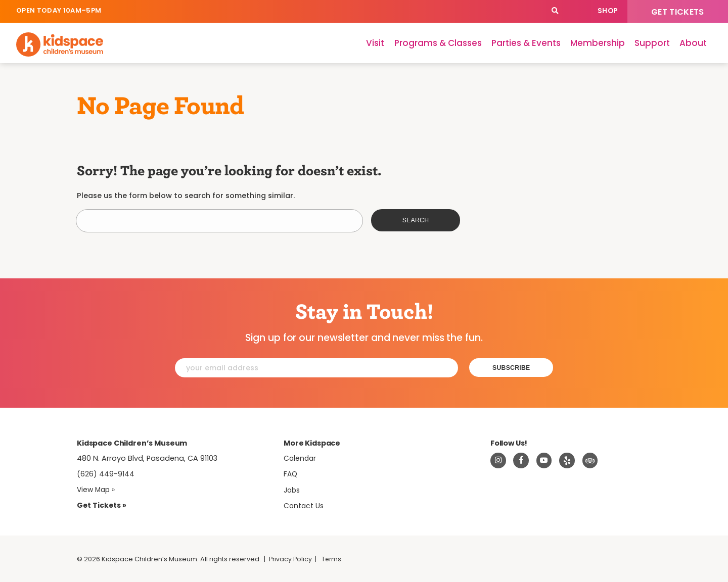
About (693, 43)
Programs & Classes (438, 43)
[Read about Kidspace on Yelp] (567, 461)
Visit (375, 43)
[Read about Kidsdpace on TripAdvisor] (590, 461)
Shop (607, 11)
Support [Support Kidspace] (652, 43)
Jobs (293, 490)
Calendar (577, 11)
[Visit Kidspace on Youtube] (544, 461)
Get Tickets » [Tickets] (102, 505)
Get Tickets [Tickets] (678, 12)
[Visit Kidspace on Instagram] (498, 461)
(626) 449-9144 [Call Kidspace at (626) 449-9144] (106, 474)
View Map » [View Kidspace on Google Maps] (97, 490)
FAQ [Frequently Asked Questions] (291, 474)
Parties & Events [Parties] (526, 43)
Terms (333, 559)
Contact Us (304, 506)
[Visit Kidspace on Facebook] (521, 461)
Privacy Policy (291, 559)
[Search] (555, 11)
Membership (598, 43)
